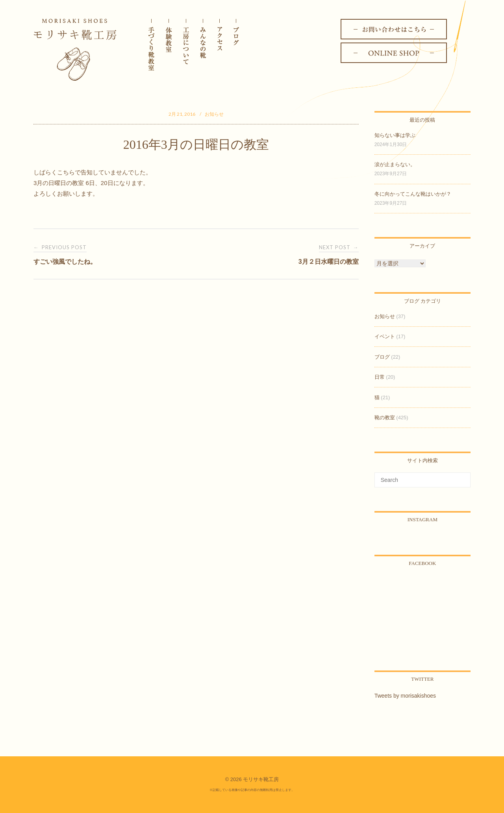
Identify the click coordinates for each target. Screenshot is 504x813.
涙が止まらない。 (395, 164)
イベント (385, 336)
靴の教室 (385, 418)
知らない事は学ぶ (395, 135)
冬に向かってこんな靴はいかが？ (413, 194)
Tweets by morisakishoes (405, 696)
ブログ (382, 357)
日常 (380, 377)
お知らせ (214, 114)
